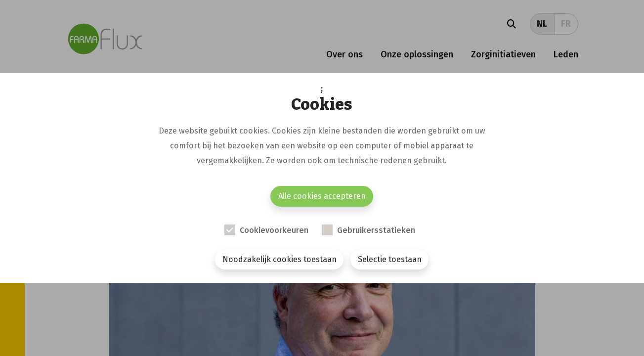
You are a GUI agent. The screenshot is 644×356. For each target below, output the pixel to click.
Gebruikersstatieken (376, 230)
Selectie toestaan (390, 259)
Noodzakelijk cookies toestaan (279, 259)
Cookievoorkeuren (274, 230)
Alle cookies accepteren (322, 196)
